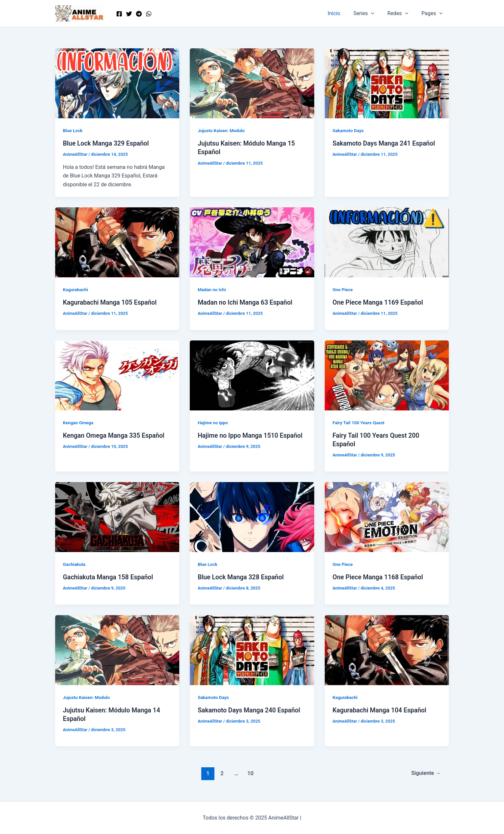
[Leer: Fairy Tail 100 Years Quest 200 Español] (387, 375)
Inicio (343, 13)
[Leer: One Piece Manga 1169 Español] (387, 242)
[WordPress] (149, 14)
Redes (402, 13)
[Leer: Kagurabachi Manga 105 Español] (117, 242)
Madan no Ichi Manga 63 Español (246, 302)
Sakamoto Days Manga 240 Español (251, 710)
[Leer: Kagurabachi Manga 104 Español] (387, 649)
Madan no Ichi (212, 290)
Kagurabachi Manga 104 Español (381, 710)
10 (250, 773)
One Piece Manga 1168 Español (379, 577)
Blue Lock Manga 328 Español (242, 577)
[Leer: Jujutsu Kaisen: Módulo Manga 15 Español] (252, 83)
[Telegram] (139, 14)
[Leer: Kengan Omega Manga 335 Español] (117, 375)
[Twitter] (129, 14)
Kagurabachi (76, 290)
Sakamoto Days (349, 130)
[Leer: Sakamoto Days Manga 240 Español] (252, 649)
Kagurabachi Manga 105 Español (111, 302)
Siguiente (425, 773)
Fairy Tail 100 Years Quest (359, 422)
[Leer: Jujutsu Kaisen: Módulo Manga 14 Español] (117, 649)
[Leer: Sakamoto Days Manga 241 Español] (387, 83)
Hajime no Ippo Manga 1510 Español (252, 435)
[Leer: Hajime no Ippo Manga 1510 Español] (252, 375)
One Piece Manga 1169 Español (379, 302)
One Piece (343, 290)
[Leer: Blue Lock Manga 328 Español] (252, 516)
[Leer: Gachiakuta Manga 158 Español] (117, 516)
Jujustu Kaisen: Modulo (222, 130)
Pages (433, 13)
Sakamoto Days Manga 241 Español (385, 143)
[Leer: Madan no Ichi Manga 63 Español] (252, 242)
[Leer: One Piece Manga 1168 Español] (387, 516)
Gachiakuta (75, 564)
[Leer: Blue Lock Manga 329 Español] (117, 83)
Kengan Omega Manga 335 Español (115, 435)
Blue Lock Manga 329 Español (107, 143)
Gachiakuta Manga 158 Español (110, 577)
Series (370, 13)
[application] (378, 13)
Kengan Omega (79, 422)
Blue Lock (73, 130)
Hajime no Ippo (213, 422)
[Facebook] (119, 14)
